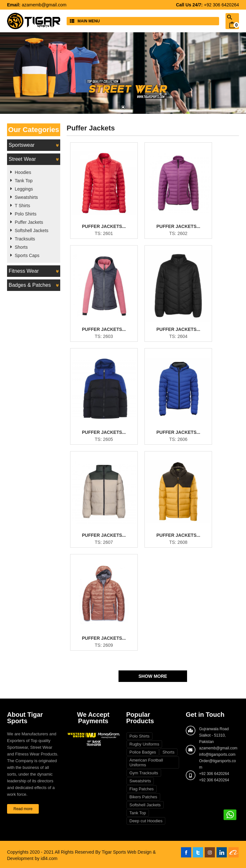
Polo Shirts (26, 214)
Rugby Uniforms (144, 744)
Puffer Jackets (29, 222)
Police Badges (143, 752)
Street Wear (34, 159)
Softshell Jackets (32, 231)
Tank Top (24, 181)
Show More (153, 676)
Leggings (24, 189)
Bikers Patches (143, 797)
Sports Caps (27, 255)
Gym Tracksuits (144, 773)
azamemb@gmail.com (44, 5)
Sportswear (34, 145)
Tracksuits (25, 239)
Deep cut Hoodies (146, 821)
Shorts (21, 247)
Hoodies (23, 172)
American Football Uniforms (146, 762)
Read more (23, 809)
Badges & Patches (34, 285)
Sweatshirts (26, 197)
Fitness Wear (34, 271)
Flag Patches (142, 789)
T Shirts (22, 206)
